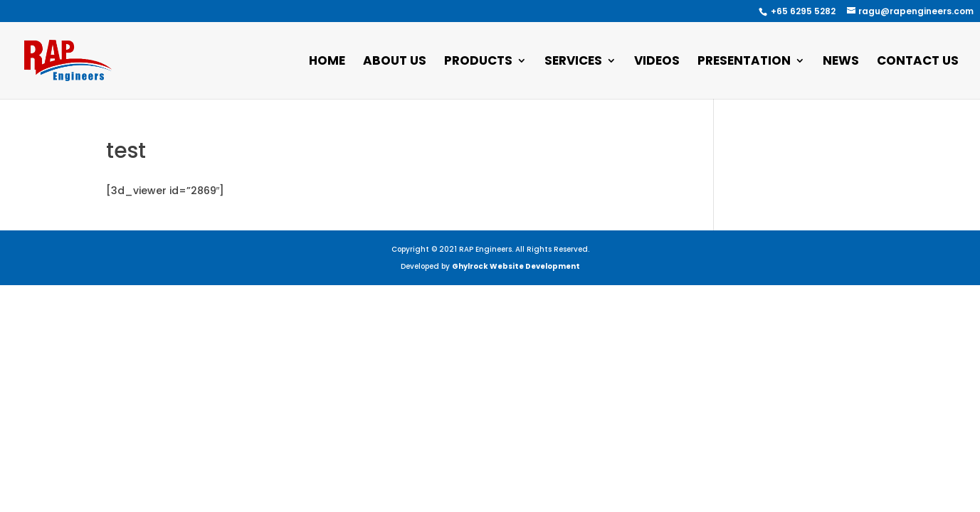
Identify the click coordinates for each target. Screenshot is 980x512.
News (841, 62)
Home (327, 62)
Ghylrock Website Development (516, 266)
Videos (657, 62)
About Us (395, 62)
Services (573, 62)
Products (478, 62)
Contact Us (918, 62)
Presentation (744, 62)
